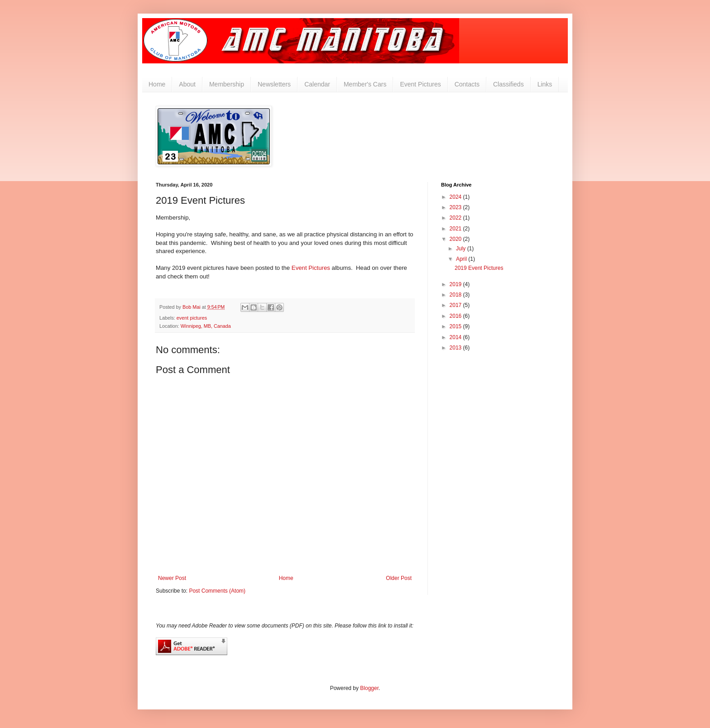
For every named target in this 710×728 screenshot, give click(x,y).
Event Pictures (420, 84)
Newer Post (172, 578)
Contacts (467, 84)
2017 (456, 305)
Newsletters (274, 84)
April (462, 259)
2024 (456, 197)
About (187, 84)
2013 (456, 348)
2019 (456, 284)
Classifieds (509, 84)
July (462, 249)
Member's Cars (365, 84)
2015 (456, 326)
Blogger (369, 688)
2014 (456, 337)
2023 (456, 207)
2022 (456, 218)
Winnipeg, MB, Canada (206, 326)
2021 (456, 229)
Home (157, 84)
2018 (456, 295)
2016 (456, 316)
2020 (456, 239)
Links (545, 84)
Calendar (317, 84)
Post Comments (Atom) (217, 591)
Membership (227, 84)
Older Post (399, 578)
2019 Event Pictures (479, 268)
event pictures (192, 318)
